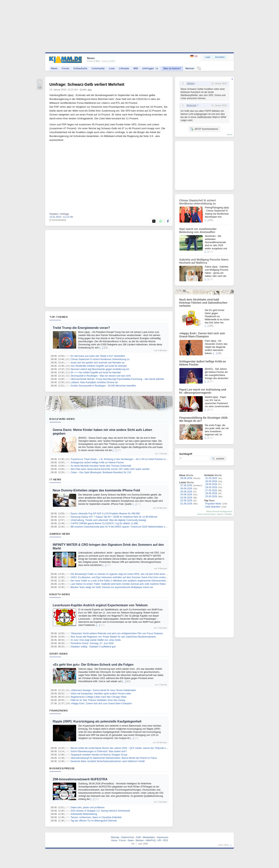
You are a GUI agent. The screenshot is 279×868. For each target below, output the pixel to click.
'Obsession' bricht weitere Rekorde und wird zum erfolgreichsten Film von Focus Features (117, 633)
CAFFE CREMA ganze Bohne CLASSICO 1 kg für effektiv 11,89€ (104, 523)
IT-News (55, 479)
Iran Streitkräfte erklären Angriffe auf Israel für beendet (99, 366)
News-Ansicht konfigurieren (219, 511)
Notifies (229, 514)
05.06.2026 (186, 492)
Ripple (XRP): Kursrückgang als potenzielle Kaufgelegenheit (97, 721)
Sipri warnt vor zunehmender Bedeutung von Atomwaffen (198, 230)
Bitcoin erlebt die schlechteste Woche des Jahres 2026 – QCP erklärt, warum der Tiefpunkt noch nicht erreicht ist (129, 748)
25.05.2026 (211, 496)
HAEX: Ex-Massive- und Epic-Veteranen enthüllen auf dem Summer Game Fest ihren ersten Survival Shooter (127, 577)
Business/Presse (62, 768)
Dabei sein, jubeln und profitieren (87, 807)
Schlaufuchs (80, 68)
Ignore (220, 514)
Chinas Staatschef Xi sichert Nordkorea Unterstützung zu (100, 359)
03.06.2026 (186, 498)
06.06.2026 (186, 489)
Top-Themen (59, 317)
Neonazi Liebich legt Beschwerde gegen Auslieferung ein (100, 369)
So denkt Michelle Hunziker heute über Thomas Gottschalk (101, 466)
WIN (136, 68)
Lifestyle (124, 68)
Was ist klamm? (172, 68)
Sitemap (115, 837)
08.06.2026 (186, 478)
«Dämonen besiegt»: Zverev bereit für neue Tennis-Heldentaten (103, 690)
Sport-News (59, 654)
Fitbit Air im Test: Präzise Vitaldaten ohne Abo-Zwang (98, 700)
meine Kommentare (206, 514)
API (159, 840)
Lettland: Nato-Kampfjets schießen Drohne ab (94, 382)
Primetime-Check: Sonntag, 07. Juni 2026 (92, 643)
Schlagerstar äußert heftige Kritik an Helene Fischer (97, 463)
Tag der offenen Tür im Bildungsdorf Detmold (94, 821)
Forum (65, 68)
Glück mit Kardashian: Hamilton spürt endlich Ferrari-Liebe (101, 694)
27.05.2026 (211, 490)
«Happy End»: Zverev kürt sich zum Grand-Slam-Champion (101, 703)
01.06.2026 (186, 504)
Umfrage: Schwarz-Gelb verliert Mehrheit (87, 84)
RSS (166, 840)
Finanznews (59, 710)
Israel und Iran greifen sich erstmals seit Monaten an (98, 363)
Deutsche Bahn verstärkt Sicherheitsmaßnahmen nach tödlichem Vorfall (108, 761)
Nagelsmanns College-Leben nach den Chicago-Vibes (99, 697)
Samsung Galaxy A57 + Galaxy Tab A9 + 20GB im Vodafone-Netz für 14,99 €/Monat (114, 517)
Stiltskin (191, 83)
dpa (90, 90)
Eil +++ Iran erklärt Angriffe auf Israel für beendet (96, 372)
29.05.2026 (211, 484)
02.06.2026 (186, 501)
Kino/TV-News (60, 594)
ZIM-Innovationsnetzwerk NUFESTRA (80, 779)
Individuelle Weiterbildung (84, 814)
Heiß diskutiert (213, 507)
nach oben (223, 845)
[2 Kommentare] (58, 220)
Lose (112, 68)
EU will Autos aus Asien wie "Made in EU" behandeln (98, 356)
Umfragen (151, 68)
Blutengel (191, 105)
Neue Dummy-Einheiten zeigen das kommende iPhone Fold (96, 490)
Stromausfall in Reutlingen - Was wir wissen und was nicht (101, 376)
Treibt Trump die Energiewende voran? (81, 328)
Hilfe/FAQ (151, 840)
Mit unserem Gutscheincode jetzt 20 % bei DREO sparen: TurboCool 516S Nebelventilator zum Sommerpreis (127, 527)
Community (98, 68)
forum (230, 134)
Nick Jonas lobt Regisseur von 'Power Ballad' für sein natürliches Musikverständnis (113, 637)
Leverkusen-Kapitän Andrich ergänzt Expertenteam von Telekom (100, 605)
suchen (218, 458)
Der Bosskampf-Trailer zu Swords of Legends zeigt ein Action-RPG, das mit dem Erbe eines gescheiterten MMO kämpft (132, 574)
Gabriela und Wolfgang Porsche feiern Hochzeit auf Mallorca (204, 261)
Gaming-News (60, 534)
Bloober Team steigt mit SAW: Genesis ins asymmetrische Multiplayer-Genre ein (112, 587)
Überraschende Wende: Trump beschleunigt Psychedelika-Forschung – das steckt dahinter (117, 379)
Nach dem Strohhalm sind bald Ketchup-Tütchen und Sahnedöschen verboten (203, 303)
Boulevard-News (62, 419)
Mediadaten (149, 837)
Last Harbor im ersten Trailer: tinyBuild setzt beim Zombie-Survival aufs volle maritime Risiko (118, 584)
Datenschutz (128, 837)
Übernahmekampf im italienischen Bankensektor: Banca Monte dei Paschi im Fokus (114, 758)
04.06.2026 (186, 495)
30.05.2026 (211, 481)
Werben (190, 68)
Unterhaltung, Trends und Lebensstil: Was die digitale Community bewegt (108, 520)
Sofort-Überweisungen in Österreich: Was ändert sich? (99, 751)
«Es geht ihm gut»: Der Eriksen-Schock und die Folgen (93, 665)
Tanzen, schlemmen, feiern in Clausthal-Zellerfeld (96, 817)
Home (114, 840)
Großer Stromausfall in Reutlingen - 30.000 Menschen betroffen (103, 386)
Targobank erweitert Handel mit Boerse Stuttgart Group (99, 755)
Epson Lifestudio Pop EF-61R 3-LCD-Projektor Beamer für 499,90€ (105, 514)
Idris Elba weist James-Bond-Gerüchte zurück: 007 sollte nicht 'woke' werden (110, 469)
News (54, 68)
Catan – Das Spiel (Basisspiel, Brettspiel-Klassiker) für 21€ (101, 472)
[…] (101, 348)
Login (208, 57)
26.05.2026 (211, 493)
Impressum (162, 837)
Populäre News (213, 504)
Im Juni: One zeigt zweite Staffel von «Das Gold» (96, 640)
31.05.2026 (211, 478)
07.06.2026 (186, 485)
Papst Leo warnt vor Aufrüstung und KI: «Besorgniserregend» (203, 391)
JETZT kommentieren (204, 129)
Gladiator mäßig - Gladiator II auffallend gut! (93, 647)
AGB (138, 837)
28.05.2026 (211, 487)
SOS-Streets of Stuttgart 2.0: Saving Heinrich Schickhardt (100, 811)
